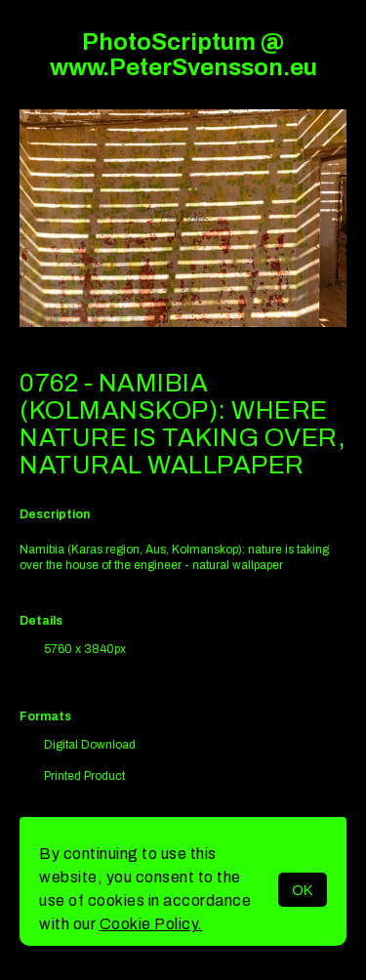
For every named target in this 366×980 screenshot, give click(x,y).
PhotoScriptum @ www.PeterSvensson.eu (183, 55)
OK (303, 890)
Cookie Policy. (151, 924)
